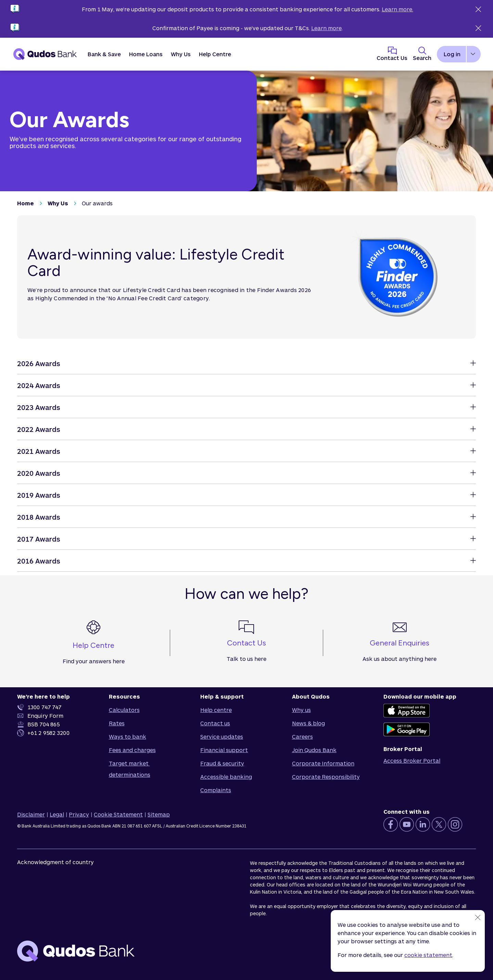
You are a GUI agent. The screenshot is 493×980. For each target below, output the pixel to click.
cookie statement (428, 955)
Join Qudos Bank (314, 750)
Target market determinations (130, 769)
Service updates (222, 736)
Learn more (326, 28)
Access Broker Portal (412, 760)
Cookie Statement (118, 814)
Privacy (79, 814)
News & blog (308, 723)
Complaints (216, 790)
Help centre (216, 710)
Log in (452, 54)
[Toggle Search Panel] (422, 54)
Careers (302, 736)
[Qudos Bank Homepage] (45, 54)
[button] (104, 54)
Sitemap (159, 814)
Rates (117, 723)
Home (26, 203)
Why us (301, 710)
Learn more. (397, 9)
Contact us (215, 723)
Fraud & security (222, 763)
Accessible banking (226, 777)
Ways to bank (128, 736)
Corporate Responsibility (326, 777)
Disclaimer (31, 814)
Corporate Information (323, 763)
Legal (57, 814)
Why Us (58, 203)
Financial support (224, 750)
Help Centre (215, 54)
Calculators (124, 710)
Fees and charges (132, 750)
